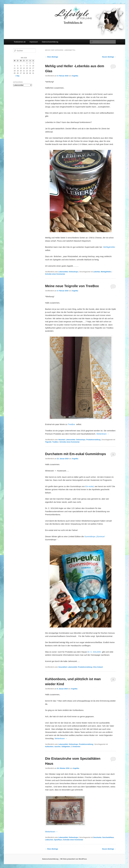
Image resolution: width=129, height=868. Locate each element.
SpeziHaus (58, 840)
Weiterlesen (103, 434)
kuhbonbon (49, 747)
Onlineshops (73, 272)
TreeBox (72, 424)
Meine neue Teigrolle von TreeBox (72, 286)
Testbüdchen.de (20, 42)
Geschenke (97, 837)
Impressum (34, 42)
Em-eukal (89, 486)
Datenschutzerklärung (50, 42)
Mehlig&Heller (109, 247)
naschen (57, 747)
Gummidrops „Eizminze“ (95, 536)
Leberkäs (97, 272)
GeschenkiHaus (108, 837)
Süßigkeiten (66, 747)
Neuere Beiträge (109, 57)
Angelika (75, 76)
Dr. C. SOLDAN (94, 652)
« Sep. (17, 76)
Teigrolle (48, 442)
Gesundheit (63, 667)
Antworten (76, 747)
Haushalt (62, 440)
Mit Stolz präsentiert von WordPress (74, 859)
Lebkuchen (49, 840)
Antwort (98, 667)
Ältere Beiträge (52, 57)
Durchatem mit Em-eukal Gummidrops (76, 454)
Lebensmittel (63, 272)
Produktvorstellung (93, 440)
